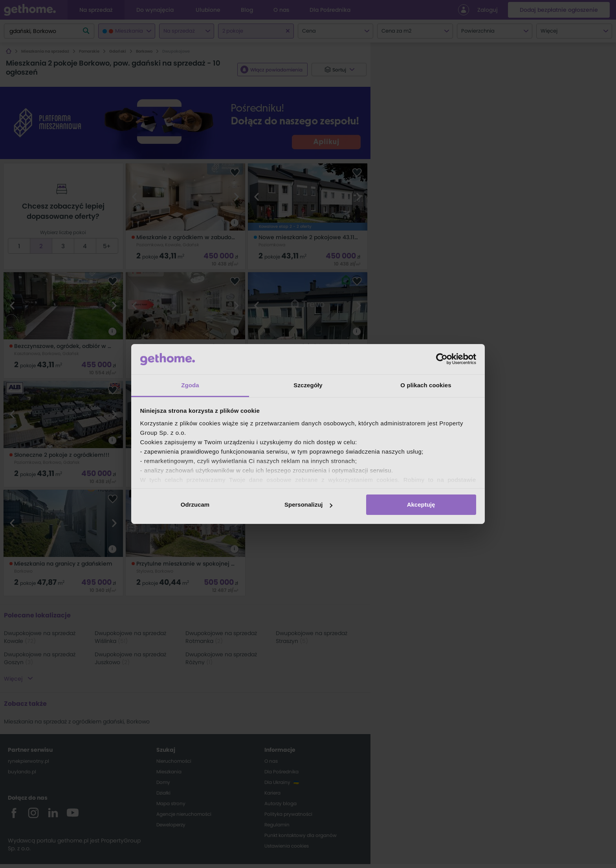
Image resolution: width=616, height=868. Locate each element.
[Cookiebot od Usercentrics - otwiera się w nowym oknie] (442, 359)
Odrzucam (195, 505)
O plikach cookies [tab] (426, 385)
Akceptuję (421, 505)
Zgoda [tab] (190, 385)
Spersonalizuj (308, 505)
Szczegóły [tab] (308, 385)
